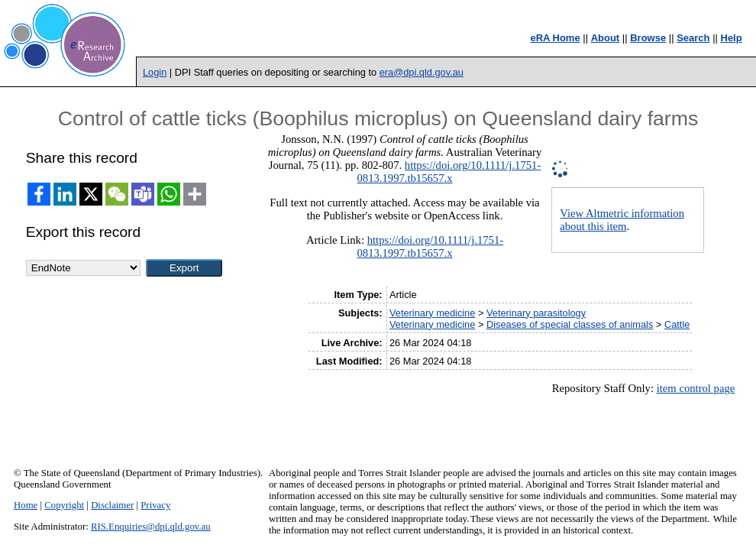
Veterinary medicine (432, 313)
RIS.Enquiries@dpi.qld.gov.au (151, 527)
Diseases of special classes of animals (570, 324)
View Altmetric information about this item (622, 220)
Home (26, 505)
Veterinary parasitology (536, 313)
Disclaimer (112, 505)
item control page (696, 388)
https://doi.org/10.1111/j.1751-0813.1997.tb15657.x (449, 172)
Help (732, 38)
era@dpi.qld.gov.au (422, 72)
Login (155, 72)
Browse (648, 38)
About (606, 38)
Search (693, 38)
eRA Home (555, 38)
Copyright (64, 505)
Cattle (677, 324)
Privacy (155, 505)
